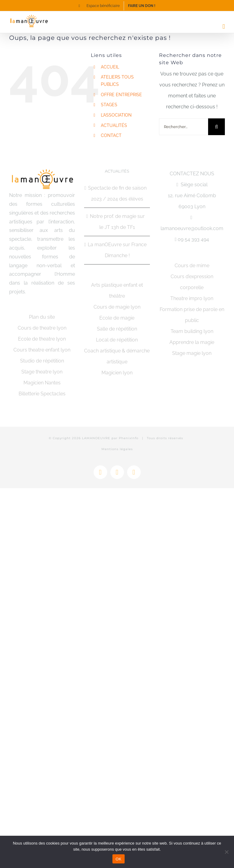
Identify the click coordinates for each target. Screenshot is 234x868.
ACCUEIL (110, 67)
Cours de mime (192, 266)
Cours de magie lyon (117, 307)
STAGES (109, 105)
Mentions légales (117, 449)
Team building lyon (192, 331)
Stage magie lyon (192, 353)
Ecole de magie (117, 318)
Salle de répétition (117, 329)
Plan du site (42, 317)
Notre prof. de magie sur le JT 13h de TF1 (117, 222)
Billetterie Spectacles (42, 394)
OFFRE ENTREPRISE (121, 95)
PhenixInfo (129, 438)
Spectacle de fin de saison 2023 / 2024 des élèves (117, 193)
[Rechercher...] (184, 127)
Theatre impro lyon (192, 298)
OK (118, 859)
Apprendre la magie (192, 342)
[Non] (226, 852)
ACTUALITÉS (114, 125)
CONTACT (111, 135)
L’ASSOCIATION (116, 115)
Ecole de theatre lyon (42, 339)
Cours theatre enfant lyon (42, 350)
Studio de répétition (42, 361)
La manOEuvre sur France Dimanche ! (117, 250)
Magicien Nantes (42, 383)
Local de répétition (117, 340)
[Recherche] (216, 127)
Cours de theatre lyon (42, 328)
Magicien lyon (117, 373)
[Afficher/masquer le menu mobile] (224, 27)
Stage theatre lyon (42, 372)
